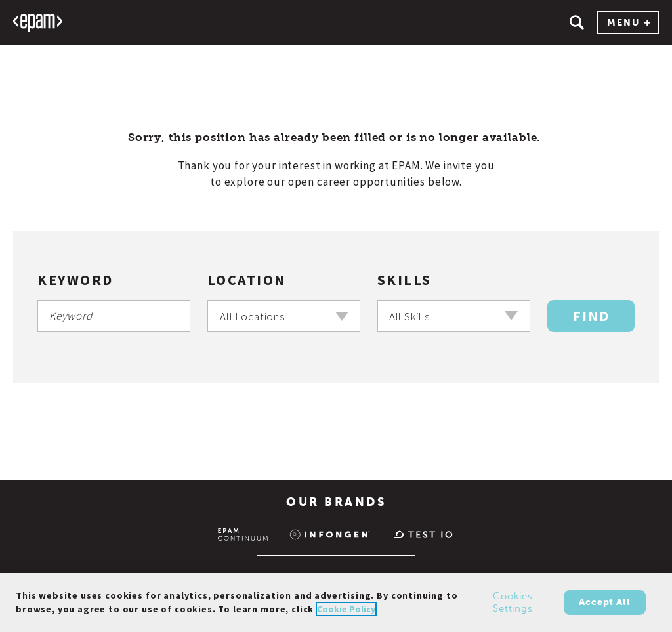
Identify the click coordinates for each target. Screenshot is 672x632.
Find (591, 316)
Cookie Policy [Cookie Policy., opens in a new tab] (346, 613)
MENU (629, 23)
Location (247, 280)
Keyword (75, 280)
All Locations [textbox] (253, 316)
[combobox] (284, 316)
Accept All (604, 606)
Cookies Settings (513, 606)
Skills (405, 280)
